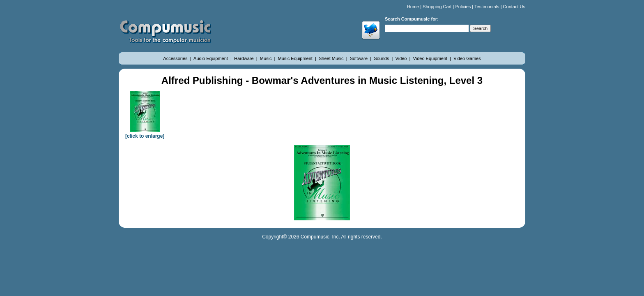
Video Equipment (431, 58)
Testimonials (487, 7)
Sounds (382, 58)
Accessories (176, 58)
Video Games (467, 58)
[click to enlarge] (145, 133)
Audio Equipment (211, 58)
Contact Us (514, 7)
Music (267, 58)
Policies (463, 7)
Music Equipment (296, 58)
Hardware (245, 58)
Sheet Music (332, 58)
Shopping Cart (437, 7)
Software (359, 58)
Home (413, 7)
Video (402, 58)
